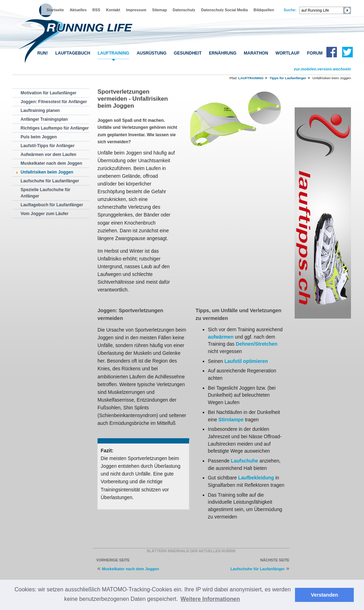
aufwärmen (221, 337)
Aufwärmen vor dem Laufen (49, 155)
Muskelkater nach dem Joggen (52, 163)
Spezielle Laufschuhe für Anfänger (46, 193)
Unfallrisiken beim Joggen (47, 172)
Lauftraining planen (40, 111)
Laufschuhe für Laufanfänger (50, 181)
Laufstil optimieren (246, 361)
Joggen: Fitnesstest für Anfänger (54, 102)
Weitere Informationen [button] (210, 599)
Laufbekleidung (256, 478)
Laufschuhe (244, 461)
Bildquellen (264, 10)
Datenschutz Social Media (224, 10)
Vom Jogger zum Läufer (45, 214)
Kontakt (113, 10)
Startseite (55, 10)
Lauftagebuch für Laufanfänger (52, 205)
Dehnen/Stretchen (257, 344)
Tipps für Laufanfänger (288, 78)
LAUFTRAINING (113, 53)
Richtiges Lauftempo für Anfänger (55, 128)
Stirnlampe (231, 420)
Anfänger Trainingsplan (44, 119)
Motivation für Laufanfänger (49, 93)
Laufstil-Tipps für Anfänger (48, 146)
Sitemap (159, 10)
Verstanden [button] (325, 595)
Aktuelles (78, 10)
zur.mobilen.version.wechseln (322, 69)
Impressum (136, 10)
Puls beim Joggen (39, 137)
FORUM (315, 53)
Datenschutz (184, 10)
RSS (96, 10)
